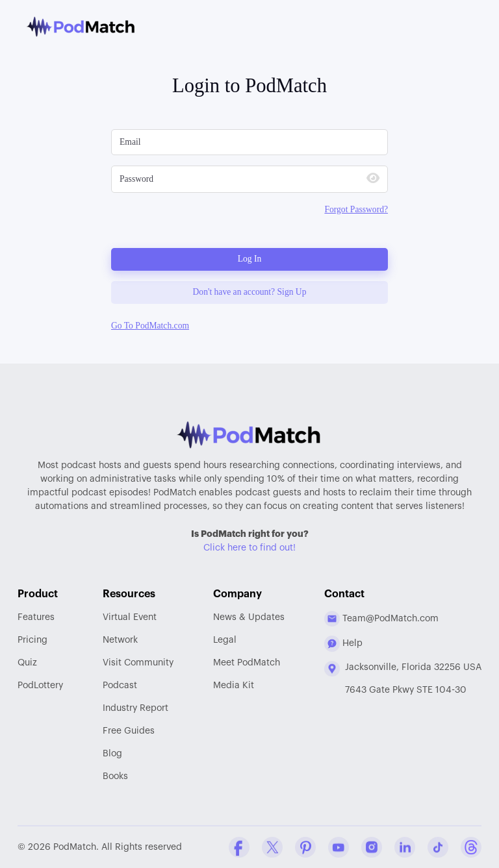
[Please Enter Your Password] (233, 179)
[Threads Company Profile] (471, 847)
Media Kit (234, 686)
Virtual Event (130, 617)
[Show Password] (373, 180)
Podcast (120, 686)
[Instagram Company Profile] (372, 847)
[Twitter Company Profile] (272, 847)
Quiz (27, 663)
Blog (112, 754)
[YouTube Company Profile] (339, 847)
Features (36, 617)
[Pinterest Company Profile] (305, 847)
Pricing (32, 640)
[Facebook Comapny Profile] (239, 847)
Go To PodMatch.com (150, 326)
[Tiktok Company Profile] (438, 847)
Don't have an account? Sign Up (250, 292)
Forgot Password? (356, 209)
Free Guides (129, 731)
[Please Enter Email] (249, 142)
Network (120, 640)
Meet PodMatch (247, 663)
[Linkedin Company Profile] (405, 847)
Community (138, 663)
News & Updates (249, 617)
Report (135, 708)
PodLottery (40, 686)
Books (115, 776)
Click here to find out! (249, 548)
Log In (250, 259)
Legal (225, 640)
